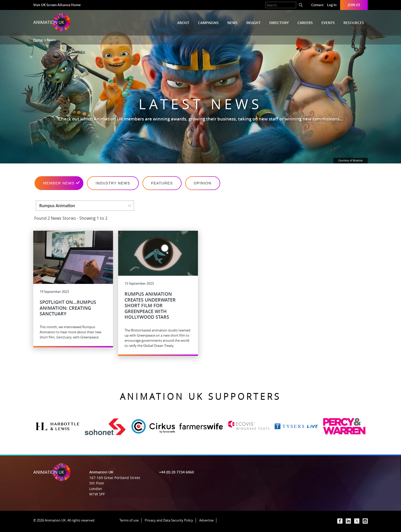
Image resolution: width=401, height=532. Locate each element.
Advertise (206, 520)
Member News (59, 183)
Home (38, 40)
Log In (332, 5)
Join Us (354, 5)
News (232, 23)
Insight (253, 23)
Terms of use (129, 520)
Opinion (203, 183)
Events (328, 23)
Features (162, 183)
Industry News (113, 183)
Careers (305, 23)
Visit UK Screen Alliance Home (57, 5)
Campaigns (208, 23)
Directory (279, 23)
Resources (354, 23)
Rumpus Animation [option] (57, 206)
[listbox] (85, 206)
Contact (317, 5)
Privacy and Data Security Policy (169, 520)
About (183, 23)
